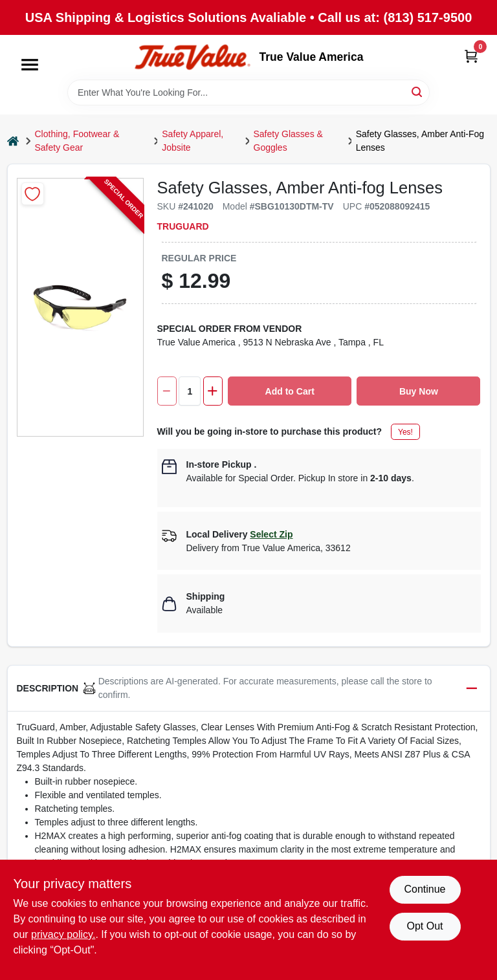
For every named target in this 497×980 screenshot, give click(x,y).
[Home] (13, 141)
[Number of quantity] (190, 391)
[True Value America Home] (192, 57)
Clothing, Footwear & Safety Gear (77, 141)
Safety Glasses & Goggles (288, 141)
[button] (249, 689)
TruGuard (183, 226)
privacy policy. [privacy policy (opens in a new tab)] (63, 934)
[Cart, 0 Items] (471, 56)
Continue (425, 889)
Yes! (405, 432)
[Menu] (30, 65)
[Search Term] (248, 93)
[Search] (418, 92)
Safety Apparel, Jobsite (193, 141)
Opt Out (425, 926)
